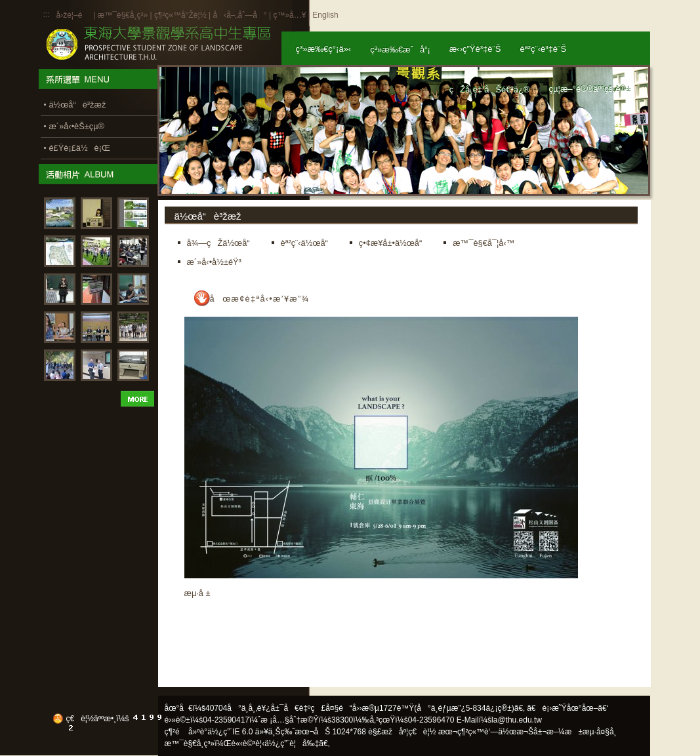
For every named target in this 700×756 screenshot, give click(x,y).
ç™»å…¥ (289, 15)
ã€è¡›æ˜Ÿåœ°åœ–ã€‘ (567, 708)
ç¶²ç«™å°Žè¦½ (180, 15)
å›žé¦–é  (74, 15)
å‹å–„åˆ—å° (239, 15)
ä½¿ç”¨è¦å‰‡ (292, 744)
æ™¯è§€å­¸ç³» (123, 15)
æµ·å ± (197, 593)
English (325, 15)
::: (47, 14)
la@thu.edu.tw (517, 720)
